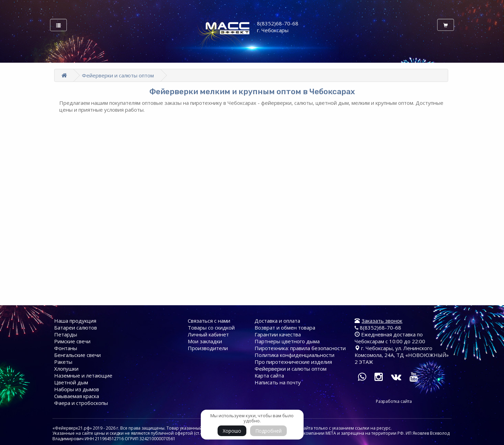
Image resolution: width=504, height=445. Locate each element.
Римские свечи (72, 341)
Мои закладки (205, 341)
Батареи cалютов (76, 327)
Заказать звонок (382, 321)
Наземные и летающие (83, 375)
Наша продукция (75, 321)
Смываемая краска (77, 396)
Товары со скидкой (211, 327)
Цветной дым (71, 382)
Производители (208, 348)
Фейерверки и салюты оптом (118, 75)
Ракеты (63, 362)
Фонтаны (66, 348)
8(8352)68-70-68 (378, 327)
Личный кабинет (208, 334)
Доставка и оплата (277, 321)
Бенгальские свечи (77, 355)
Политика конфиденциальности (294, 355)
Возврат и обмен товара (285, 327)
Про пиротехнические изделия (293, 362)
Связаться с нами (209, 321)
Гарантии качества (278, 334)
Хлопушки (66, 369)
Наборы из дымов (77, 389)
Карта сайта (269, 375)
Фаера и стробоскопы (81, 403)
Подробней (268, 431)
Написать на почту (278, 382)
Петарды (66, 334)
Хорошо (232, 431)
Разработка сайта (394, 401)
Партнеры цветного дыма (287, 341)
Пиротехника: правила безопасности (300, 348)
